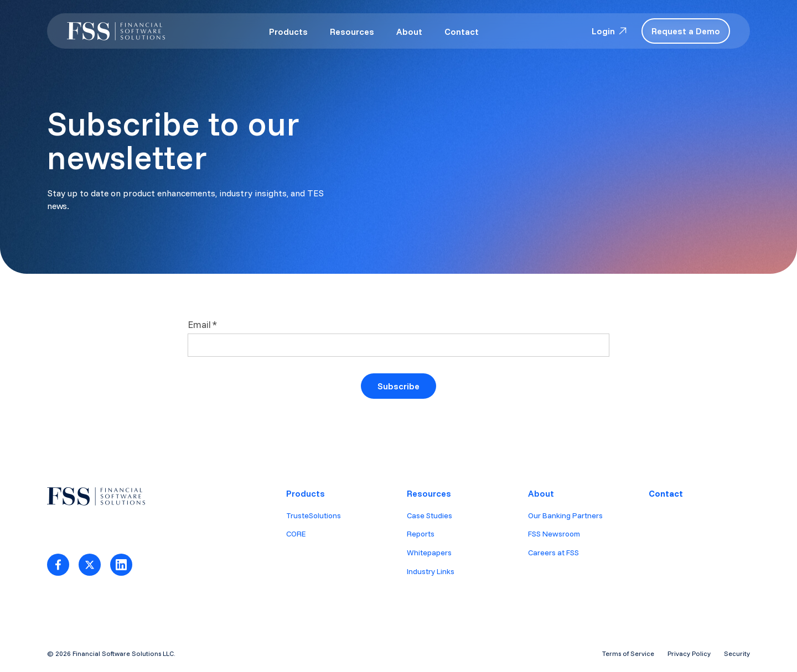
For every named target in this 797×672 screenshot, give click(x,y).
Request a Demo (686, 31)
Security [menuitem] (737, 653)
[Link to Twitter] (90, 565)
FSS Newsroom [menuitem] (554, 534)
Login (610, 31)
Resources (352, 32)
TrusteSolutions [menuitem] (314, 515)
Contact (462, 32)
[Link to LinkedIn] (121, 565)
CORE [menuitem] (296, 534)
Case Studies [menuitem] (429, 515)
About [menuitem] (541, 493)
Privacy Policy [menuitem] (689, 653)
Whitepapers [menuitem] (429, 553)
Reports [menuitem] (421, 534)
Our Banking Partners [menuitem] (565, 515)
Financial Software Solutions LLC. (124, 653)
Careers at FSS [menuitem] (553, 553)
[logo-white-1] (116, 31)
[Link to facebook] (58, 565)
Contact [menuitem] (666, 493)
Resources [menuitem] (429, 493)
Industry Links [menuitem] (431, 571)
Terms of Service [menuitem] (628, 653)
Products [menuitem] (306, 493)
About (409, 32)
